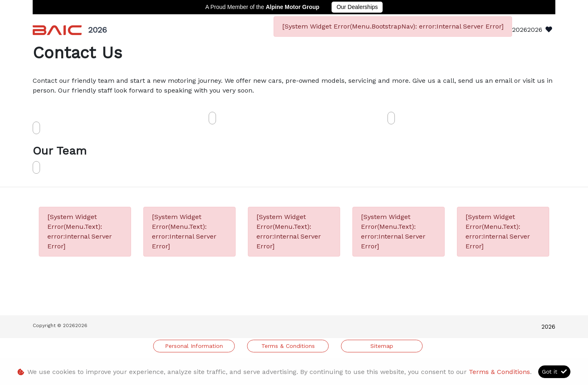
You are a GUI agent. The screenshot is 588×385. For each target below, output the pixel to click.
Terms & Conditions (288, 346)
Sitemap (382, 346)
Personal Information (194, 346)
